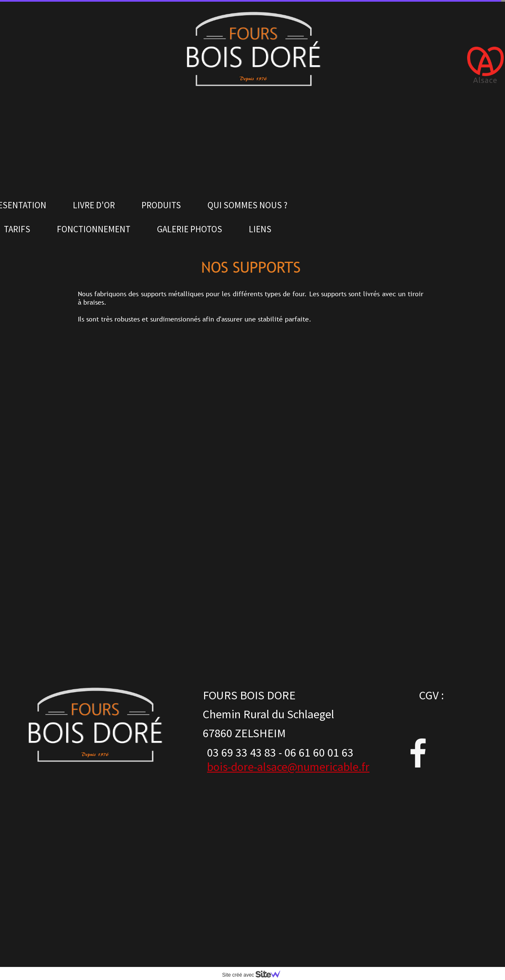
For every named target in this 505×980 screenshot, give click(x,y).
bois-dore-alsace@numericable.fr (288, 767)
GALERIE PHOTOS (190, 229)
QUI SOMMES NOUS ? (247, 205)
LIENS (260, 229)
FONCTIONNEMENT (94, 229)
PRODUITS (161, 205)
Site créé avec (255, 975)
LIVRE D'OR (94, 205)
